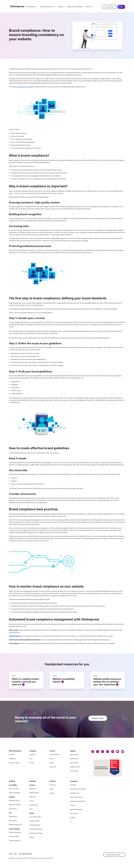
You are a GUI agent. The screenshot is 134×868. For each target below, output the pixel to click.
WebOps (32, 837)
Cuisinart (72, 805)
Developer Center (75, 767)
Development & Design (36, 833)
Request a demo (110, 7)
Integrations (12, 759)
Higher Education (34, 793)
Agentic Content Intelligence (75, 7)
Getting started (74, 755)
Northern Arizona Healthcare (78, 789)
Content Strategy (14, 836)
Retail (31, 809)
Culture (52, 759)
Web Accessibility (14, 789)
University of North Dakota (77, 801)
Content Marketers (35, 825)
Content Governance (15, 841)
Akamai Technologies (76, 809)
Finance (32, 801)
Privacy (11, 854)
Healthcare (32, 797)
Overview (12, 755)
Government (33, 789)
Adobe (51, 789)
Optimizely (53, 785)
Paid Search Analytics (15, 805)
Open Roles (53, 767)
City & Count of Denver (76, 797)
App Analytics (13, 809)
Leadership (32, 755)
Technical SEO (13, 816)
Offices (52, 763)
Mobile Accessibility (15, 793)
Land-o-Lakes (74, 813)
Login (121, 7)
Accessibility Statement (25, 854)
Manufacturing (33, 805)
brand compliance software (25, 87)
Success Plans (74, 763)
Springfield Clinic (75, 793)
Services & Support (14, 763)
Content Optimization (15, 832)
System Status (74, 771)
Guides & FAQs (74, 759)
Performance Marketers (36, 829)
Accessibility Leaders (35, 817)
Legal (15, 854)
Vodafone (73, 818)
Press (31, 759)
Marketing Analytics (15, 800)
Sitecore (52, 793)
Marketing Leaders (34, 821)
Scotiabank (73, 785)
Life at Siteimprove (55, 755)
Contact (32, 763)
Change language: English (113, 855)
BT (71, 822)
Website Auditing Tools (15, 825)
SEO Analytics (13, 821)
